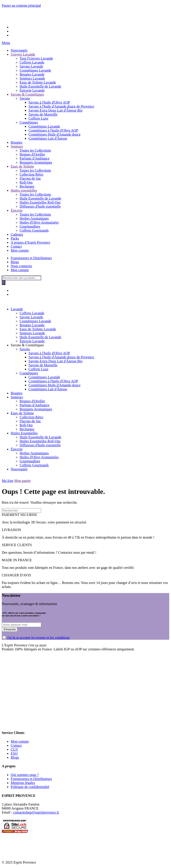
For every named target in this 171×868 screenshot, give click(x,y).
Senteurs (17, 146)
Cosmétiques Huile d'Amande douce (55, 134)
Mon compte (20, 250)
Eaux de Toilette (22, 166)
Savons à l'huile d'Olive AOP (49, 102)
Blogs (15, 262)
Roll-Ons (26, 182)
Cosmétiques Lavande (35, 70)
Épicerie (17, 210)
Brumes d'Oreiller (32, 154)
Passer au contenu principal (21, 5)
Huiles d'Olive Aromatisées (39, 222)
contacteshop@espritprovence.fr (36, 812)
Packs (15, 238)
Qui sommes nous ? (25, 775)
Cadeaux (17, 234)
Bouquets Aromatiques (36, 162)
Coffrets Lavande (32, 62)
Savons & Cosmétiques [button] (27, 345)
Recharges (27, 186)
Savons (25, 98)
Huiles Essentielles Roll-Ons (40, 202)
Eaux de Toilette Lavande (38, 82)
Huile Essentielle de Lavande (40, 86)
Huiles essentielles (24, 190)
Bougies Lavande (32, 74)
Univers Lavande (23, 54)
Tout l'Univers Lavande (36, 58)
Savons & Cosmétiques (27, 94)
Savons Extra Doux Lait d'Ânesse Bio (55, 110)
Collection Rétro (31, 174)
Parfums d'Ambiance (35, 158)
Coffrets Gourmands (34, 230)
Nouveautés (19, 50)
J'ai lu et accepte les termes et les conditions (38, 638)
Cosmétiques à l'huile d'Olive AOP (53, 130)
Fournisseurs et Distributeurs (31, 258)
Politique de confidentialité (30, 787)
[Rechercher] (4, 283)
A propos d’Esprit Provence (30, 242)
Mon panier (22, 481)
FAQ (14, 753)
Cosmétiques (29, 122)
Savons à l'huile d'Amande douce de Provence (61, 106)
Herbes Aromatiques (34, 218)
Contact (16, 246)
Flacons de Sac (30, 178)
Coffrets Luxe (38, 118)
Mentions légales (23, 783)
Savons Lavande (31, 66)
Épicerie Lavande (32, 90)
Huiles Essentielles (24, 433)
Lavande (17, 309)
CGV (14, 749)
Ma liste (8, 481)
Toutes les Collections (35, 150)
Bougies (16, 142)
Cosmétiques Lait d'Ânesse (48, 138)
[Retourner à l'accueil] (8, 20)
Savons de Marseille (43, 114)
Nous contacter (21, 266)
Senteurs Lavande (32, 78)
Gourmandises (30, 226)
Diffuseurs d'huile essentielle (40, 206)
